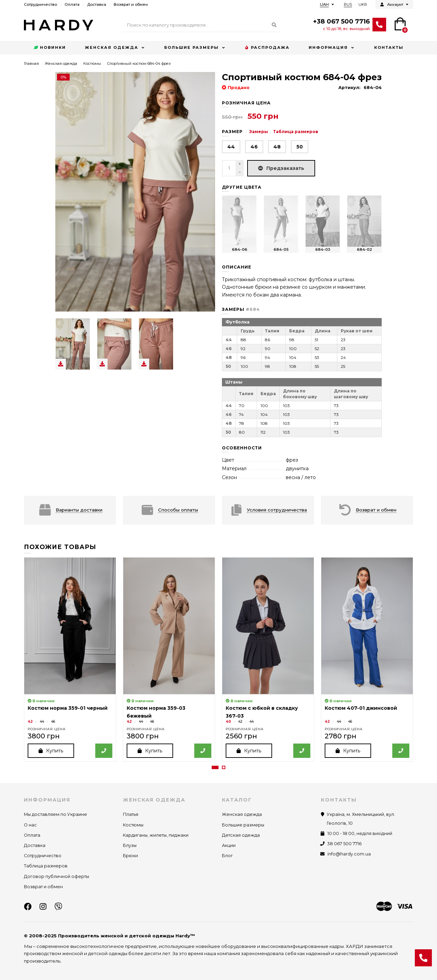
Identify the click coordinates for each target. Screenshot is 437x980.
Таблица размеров (296, 132)
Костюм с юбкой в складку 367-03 (262, 712)
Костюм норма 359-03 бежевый (156, 712)
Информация (328, 47)
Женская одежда (112, 47)
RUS (348, 4)
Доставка (97, 4)
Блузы (130, 845)
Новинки (50, 48)
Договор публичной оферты (57, 876)
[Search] (202, 25)
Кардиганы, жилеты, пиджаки (156, 835)
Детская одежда (241, 835)
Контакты (389, 47)
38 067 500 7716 (344, 844)
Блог (227, 856)
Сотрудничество (40, 4)
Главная (31, 63)
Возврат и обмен (131, 4)
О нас (30, 825)
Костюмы (92, 63)
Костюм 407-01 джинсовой (361, 708)
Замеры (259, 132)
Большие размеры (192, 47)
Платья (131, 815)
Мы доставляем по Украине (55, 815)
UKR (363, 4)
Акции (229, 845)
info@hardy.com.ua (349, 854)
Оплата (72, 4)
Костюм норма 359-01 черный (68, 708)
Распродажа (267, 48)
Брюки (130, 856)
